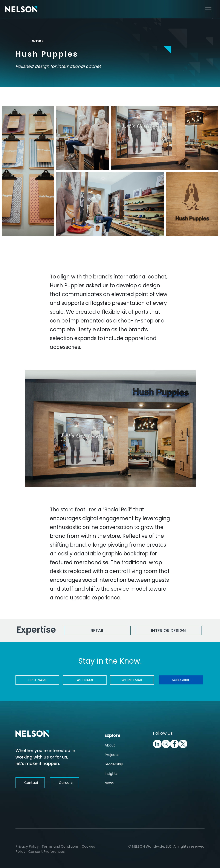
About (110, 745)
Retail (97, 631)
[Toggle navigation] (209, 9)
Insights (111, 774)
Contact (31, 783)
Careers (66, 783)
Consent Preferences (47, 852)
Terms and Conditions (60, 846)
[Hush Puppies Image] (28, 171)
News (109, 783)
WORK (34, 41)
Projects (112, 755)
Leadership (114, 764)
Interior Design (168, 631)
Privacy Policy (27, 846)
